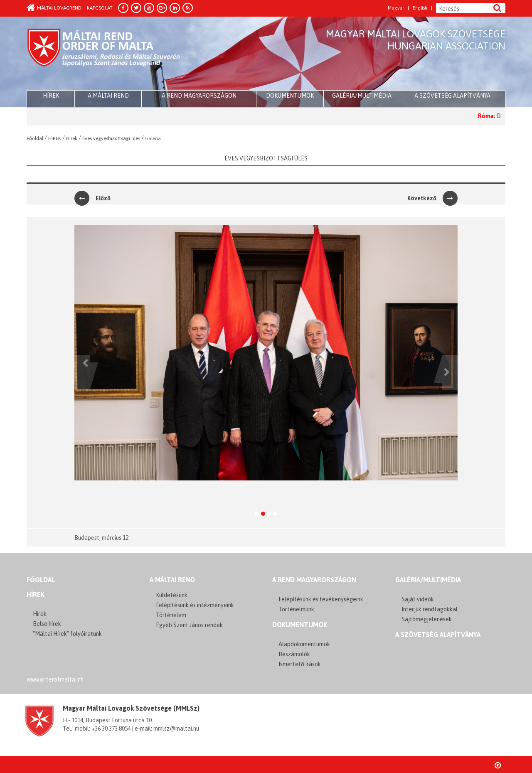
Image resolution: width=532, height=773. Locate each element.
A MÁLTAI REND (172, 580)
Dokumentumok (290, 96)
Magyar (396, 8)
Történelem (171, 615)
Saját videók (418, 599)
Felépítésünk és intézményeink (195, 605)
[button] (82, 373)
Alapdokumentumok (304, 644)
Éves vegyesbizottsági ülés (266, 158)
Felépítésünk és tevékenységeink (321, 599)
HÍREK (51, 96)
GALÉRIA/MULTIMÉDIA (428, 580)
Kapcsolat (100, 8)
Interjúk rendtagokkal (430, 609)
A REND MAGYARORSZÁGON (314, 580)
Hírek (36, 594)
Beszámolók (294, 654)
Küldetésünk (172, 595)
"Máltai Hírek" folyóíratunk (67, 634)
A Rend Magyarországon (199, 96)
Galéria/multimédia (362, 96)
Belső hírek (47, 624)
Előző (92, 198)
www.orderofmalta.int (55, 679)
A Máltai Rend (108, 96)
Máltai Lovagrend (54, 8)
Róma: (496, 116)
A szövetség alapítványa (452, 96)
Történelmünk (296, 609)
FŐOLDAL (41, 580)
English (420, 8)
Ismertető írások (300, 664)
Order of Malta (104, 54)
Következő (432, 198)
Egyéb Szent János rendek (189, 625)
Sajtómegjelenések (427, 619)
